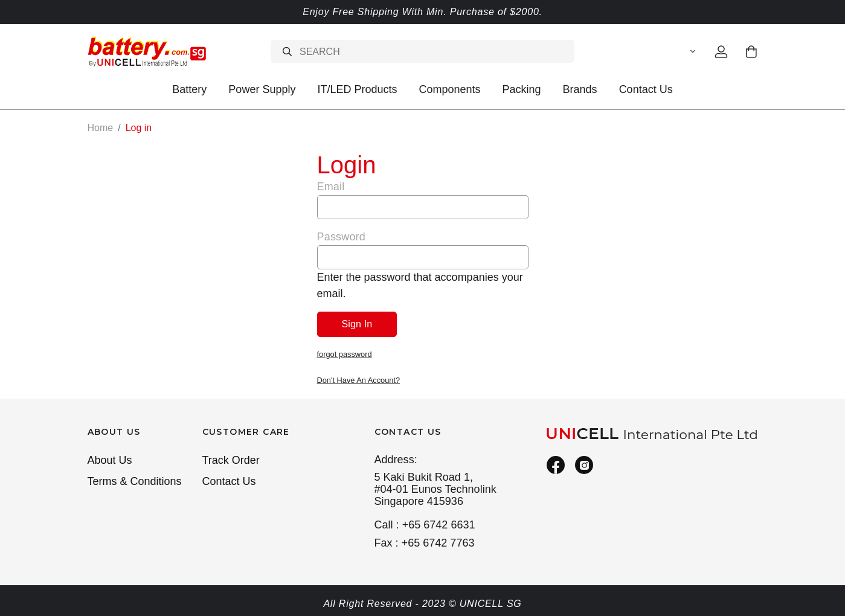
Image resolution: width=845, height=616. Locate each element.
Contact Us (646, 89)
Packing (522, 89)
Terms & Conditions (135, 480)
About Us (110, 458)
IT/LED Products (357, 89)
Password (341, 236)
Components (449, 89)
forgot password (345, 354)
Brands (580, 89)
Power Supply (262, 89)
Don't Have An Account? (359, 379)
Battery (189, 89)
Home (101, 128)
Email (331, 186)
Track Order (231, 458)
